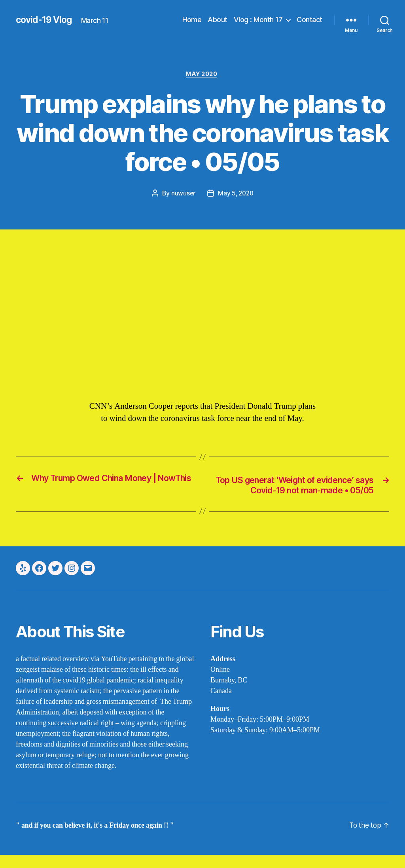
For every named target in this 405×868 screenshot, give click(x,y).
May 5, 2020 (236, 194)
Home (192, 20)
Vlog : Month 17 (258, 20)
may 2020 (202, 75)
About (218, 20)
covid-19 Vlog (45, 20)
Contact (309, 20)
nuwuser (182, 194)
